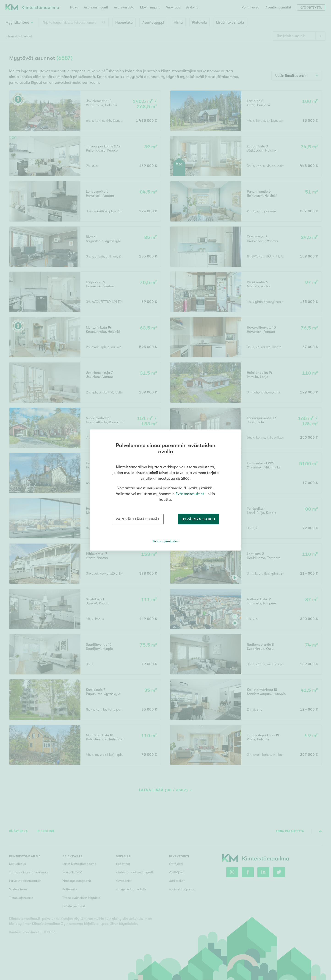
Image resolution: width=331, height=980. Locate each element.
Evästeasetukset (190, 494)
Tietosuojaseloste (164, 541)
